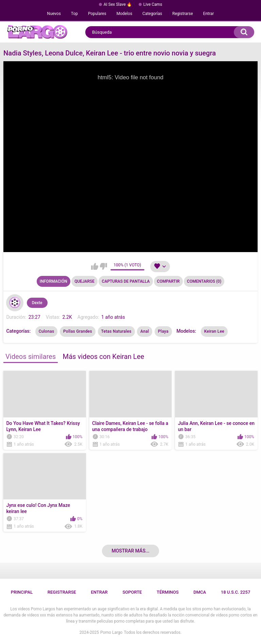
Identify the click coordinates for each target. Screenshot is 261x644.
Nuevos (54, 14)
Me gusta (95, 266)
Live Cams (153, 4)
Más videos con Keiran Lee (104, 357)
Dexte (37, 303)
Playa (163, 331)
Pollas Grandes (78, 331)
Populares (97, 14)
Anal (145, 331)
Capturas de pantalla (126, 281)
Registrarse (183, 14)
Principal (22, 592)
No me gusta (103, 266)
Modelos (124, 14)
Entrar (209, 14)
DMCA (200, 592)
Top (74, 14)
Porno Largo (111, 632)
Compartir (168, 281)
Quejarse (84, 281)
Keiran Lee (214, 331)
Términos (168, 592)
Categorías (152, 14)
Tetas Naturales (116, 331)
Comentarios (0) (204, 281)
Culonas (47, 331)
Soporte (132, 592)
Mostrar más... (130, 551)
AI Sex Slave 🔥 (118, 4)
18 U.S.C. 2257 (236, 592)
